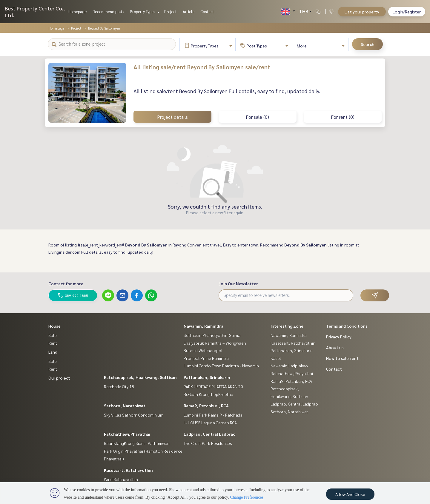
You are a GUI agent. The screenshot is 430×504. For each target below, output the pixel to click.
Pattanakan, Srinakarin (207, 377)
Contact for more (66, 283)
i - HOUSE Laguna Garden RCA (210, 423)
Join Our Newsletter (238, 283)
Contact (207, 11)
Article (189, 11)
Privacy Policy (339, 337)
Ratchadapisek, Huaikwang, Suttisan (140, 377)
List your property (362, 12)
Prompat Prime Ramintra (206, 358)
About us (335, 347)
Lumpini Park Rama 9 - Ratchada (213, 415)
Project (171, 11)
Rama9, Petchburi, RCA (206, 406)
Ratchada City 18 (119, 386)
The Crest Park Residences (208, 443)
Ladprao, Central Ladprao (210, 434)
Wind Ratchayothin (121, 479)
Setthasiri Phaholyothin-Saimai (212, 335)
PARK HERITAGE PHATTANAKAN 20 (213, 386)
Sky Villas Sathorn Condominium (134, 415)
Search (367, 44)
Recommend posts (108, 11)
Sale (53, 335)
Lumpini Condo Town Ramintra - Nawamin (221, 366)
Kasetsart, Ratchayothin (128, 470)
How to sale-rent (342, 358)
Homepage (77, 11)
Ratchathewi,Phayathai (127, 434)
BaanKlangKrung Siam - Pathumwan (137, 443)
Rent (53, 343)
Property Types (144, 11)
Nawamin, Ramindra (204, 326)
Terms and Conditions (347, 326)
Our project (59, 378)
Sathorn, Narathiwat (125, 406)
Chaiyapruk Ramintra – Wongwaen (215, 343)
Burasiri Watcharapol (203, 350)
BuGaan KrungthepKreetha (208, 394)
